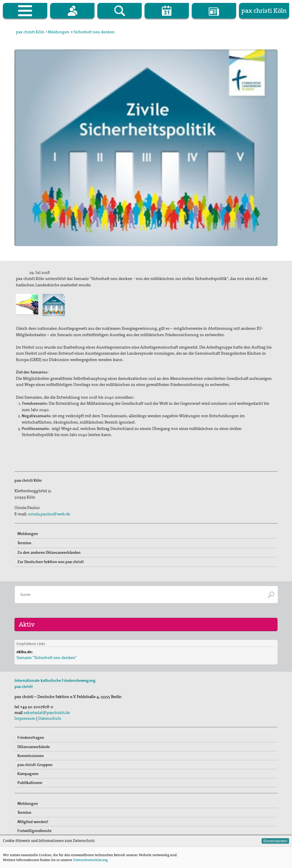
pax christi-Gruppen (35, 765)
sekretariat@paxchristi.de (47, 713)
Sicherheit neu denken (94, 32)
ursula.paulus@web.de (49, 514)
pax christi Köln (30, 32)
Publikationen (30, 783)
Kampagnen (28, 774)
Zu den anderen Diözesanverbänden (49, 552)
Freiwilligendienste (34, 831)
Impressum (25, 718)
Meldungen (59, 32)
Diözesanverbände (34, 747)
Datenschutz (50, 718)
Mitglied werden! (33, 822)
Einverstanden (275, 841)
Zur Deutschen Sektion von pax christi (51, 562)
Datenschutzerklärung (90, 860)
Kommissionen (31, 756)
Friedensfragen (31, 737)
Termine (24, 543)
